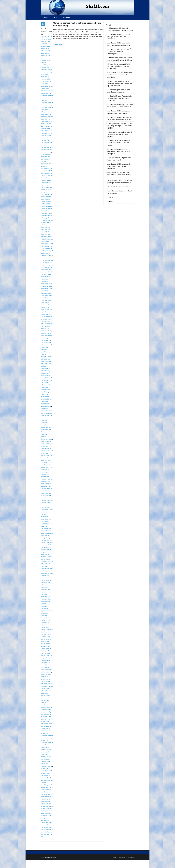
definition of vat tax (47, 86)
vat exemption (45, 427)
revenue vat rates (46, 286)
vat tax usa (48, 691)
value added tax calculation (45, 350)
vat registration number (44, 606)
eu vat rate (47, 126)
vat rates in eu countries (46, 566)
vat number (44, 486)
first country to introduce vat (46, 166)
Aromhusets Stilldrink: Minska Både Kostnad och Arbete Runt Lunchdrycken (120, 51)
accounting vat (46, 46)
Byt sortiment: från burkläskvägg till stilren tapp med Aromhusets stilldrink (120, 134)
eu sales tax (45, 124)
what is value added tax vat (47, 778)
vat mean (44, 470)
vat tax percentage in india (47, 667)
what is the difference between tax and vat (47, 743)
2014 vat (44, 37)
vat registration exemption (46, 594)
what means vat (46, 815)
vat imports (49, 439)
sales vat (44, 310)
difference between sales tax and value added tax (47, 98)
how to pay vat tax (47, 206)
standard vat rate (46, 331)
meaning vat (45, 255)
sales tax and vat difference (46, 298)
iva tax (50, 237)
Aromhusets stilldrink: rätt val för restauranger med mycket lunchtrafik (119, 166)
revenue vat (45, 281)
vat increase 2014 (47, 467)
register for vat (45, 277)
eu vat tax (48, 135)
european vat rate (46, 145)
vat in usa (44, 460)
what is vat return (46, 804)
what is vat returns (47, 806)
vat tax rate (48, 670)
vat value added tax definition (45, 703)
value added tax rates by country (47, 366)
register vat (44, 279)
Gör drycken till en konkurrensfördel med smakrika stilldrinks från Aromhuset (120, 75)
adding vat (44, 51)
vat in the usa (47, 458)
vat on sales (45, 510)
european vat (48, 143)
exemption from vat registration (46, 161)
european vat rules (47, 150)
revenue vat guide (47, 284)
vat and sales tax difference (46, 383)
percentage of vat (46, 267)
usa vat (43, 343)
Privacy (55, 17)
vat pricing (44, 533)
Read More (58, 44)
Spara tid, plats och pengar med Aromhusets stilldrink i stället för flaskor (119, 143)
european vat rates (47, 147)
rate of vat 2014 (46, 274)
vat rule (49, 634)
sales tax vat (45, 305)
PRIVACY (111, 197)
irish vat (44, 223)
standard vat (45, 328)
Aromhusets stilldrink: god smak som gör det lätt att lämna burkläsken (119, 37)
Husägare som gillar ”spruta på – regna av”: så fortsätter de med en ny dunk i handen (120, 83)
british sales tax (46, 58)
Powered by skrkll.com (49, 857)
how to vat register (47, 208)
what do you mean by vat (46, 712)
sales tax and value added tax (47, 291)
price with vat (48, 272)
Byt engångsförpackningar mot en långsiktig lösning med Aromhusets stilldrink (120, 126)
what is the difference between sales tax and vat (47, 735)
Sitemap (66, 17)
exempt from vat (46, 154)
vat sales (46, 639)
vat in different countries (47, 446)
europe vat (44, 138)
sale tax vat (45, 288)
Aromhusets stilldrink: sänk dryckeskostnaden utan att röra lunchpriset (119, 151)
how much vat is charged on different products (46, 192)
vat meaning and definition (45, 474)
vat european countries (46, 418)
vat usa (48, 695)
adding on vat (45, 48)
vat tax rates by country (46, 677)
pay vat (50, 265)
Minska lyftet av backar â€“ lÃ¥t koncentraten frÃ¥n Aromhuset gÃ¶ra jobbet (119, 66)
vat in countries (46, 444)
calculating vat (45, 65)
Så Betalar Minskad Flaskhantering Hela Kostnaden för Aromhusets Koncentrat (120, 98)
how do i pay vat (46, 180)
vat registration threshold (44, 615)
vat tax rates (45, 674)
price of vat (44, 270)
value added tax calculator (46, 354)
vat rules (44, 637)
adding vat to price (47, 55)
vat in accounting (46, 441)
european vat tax (46, 152)
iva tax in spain (46, 239)
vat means (48, 484)
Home (45, 17)
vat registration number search (47, 611)
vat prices (48, 531)
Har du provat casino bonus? (118, 187)
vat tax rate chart (46, 672)
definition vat (45, 88)
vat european (45, 415)
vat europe (48, 413)
